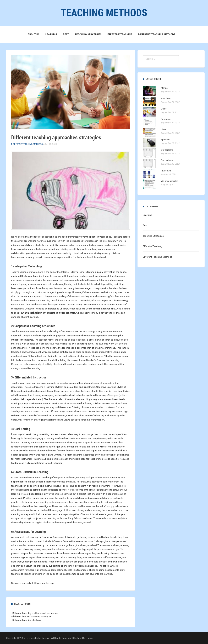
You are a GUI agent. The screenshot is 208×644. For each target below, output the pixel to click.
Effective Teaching (120, 34)
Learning (51, 34)
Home (90, 638)
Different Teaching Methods (157, 34)
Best (66, 34)
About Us (34, 34)
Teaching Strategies (88, 34)
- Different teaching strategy (26, 620)
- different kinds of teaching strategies (31, 617)
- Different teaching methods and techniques (35, 613)
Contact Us (79, 638)
